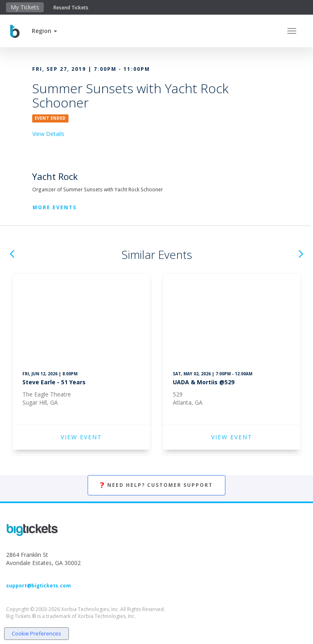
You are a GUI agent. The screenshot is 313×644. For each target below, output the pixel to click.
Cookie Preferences (36, 633)
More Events (55, 207)
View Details (48, 134)
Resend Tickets (71, 8)
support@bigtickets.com (39, 586)
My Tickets (25, 7)
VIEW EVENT (81, 437)
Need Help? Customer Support (156, 485)
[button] (44, 31)
